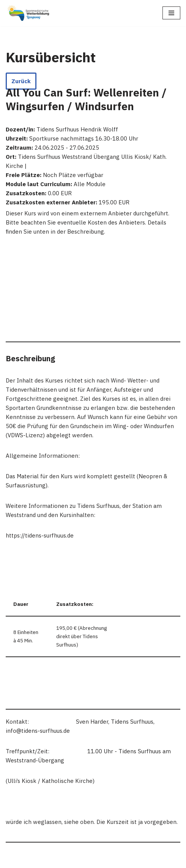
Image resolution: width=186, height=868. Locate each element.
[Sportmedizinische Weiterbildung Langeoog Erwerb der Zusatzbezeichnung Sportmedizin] (28, 13)
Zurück (21, 81)
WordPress (81, 860)
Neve (13, 860)
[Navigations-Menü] (171, 13)
